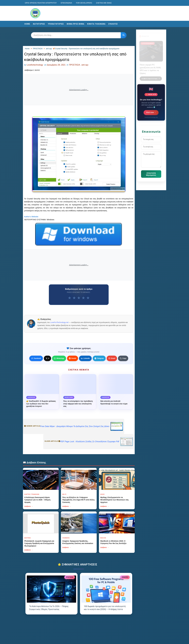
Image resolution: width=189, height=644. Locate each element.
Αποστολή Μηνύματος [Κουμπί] (151, 174)
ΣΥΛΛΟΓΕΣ (113, 24)
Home (27, 24)
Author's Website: (31, 217)
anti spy (85, 65)
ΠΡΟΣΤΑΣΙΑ (75, 65)
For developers (84, 3)
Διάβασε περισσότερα (151, 77)
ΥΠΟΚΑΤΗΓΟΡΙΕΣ (56, 24)
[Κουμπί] (124, 35)
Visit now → (151, 112)
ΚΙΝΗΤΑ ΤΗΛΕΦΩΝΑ (96, 24)
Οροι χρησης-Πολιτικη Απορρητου (41, 3)
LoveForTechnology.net (59, 322)
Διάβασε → (29, 506)
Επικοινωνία (66, 3)
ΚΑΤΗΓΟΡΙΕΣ (39, 24)
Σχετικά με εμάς (104, 3)
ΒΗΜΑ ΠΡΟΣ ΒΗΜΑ (76, 24)
